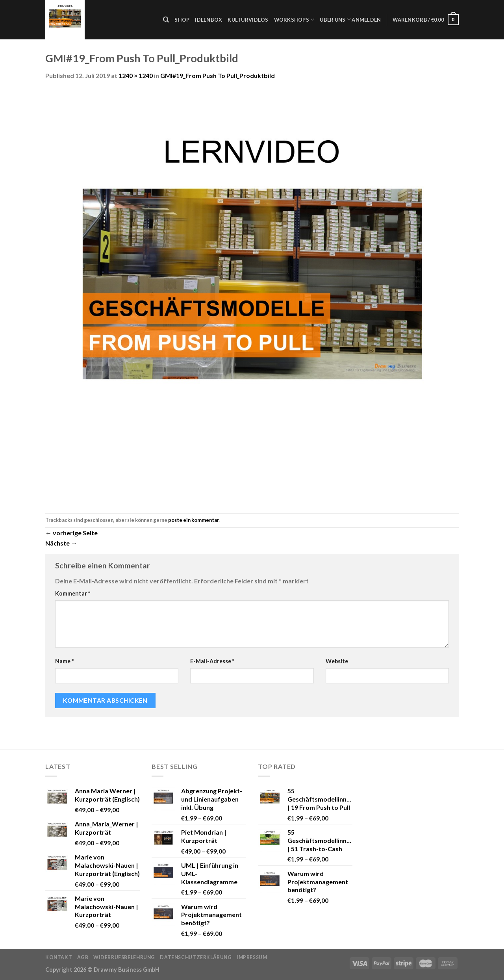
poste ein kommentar (193, 520)
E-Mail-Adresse (212, 661)
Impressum (252, 957)
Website (337, 661)
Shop (182, 20)
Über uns (335, 19)
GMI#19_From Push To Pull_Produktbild (218, 75)
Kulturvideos (248, 20)
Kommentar (73, 593)
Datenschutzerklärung (196, 957)
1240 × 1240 (136, 75)
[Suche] (166, 20)
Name (64, 661)
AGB (83, 957)
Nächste (61, 543)
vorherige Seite (71, 533)
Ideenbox (208, 20)
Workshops (294, 19)
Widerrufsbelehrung (124, 957)
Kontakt (59, 957)
